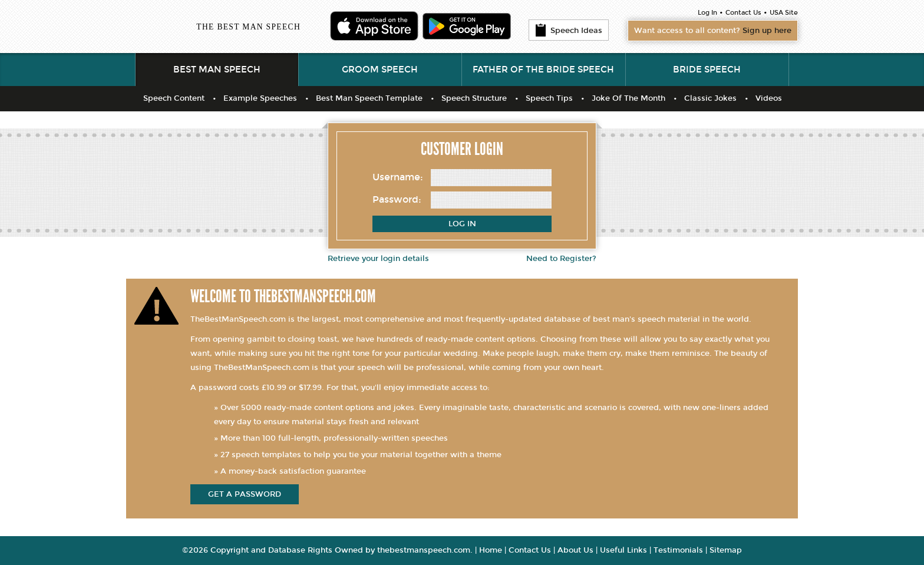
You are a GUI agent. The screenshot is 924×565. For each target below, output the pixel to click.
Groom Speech (380, 70)
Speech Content (174, 98)
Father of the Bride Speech (543, 70)
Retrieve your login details (378, 259)
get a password (245, 494)
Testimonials (678, 550)
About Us (575, 550)
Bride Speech (707, 70)
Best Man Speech (217, 70)
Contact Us (743, 13)
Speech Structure (474, 98)
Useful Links (623, 550)
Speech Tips (549, 98)
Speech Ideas (569, 30)
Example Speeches (260, 98)
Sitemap (726, 550)
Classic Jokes (710, 98)
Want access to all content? (713, 31)
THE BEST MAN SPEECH (248, 27)
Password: (397, 199)
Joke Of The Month (628, 98)
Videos (769, 98)
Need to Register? (561, 259)
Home (491, 550)
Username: (398, 177)
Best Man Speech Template (369, 98)
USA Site (784, 13)
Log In (707, 13)
